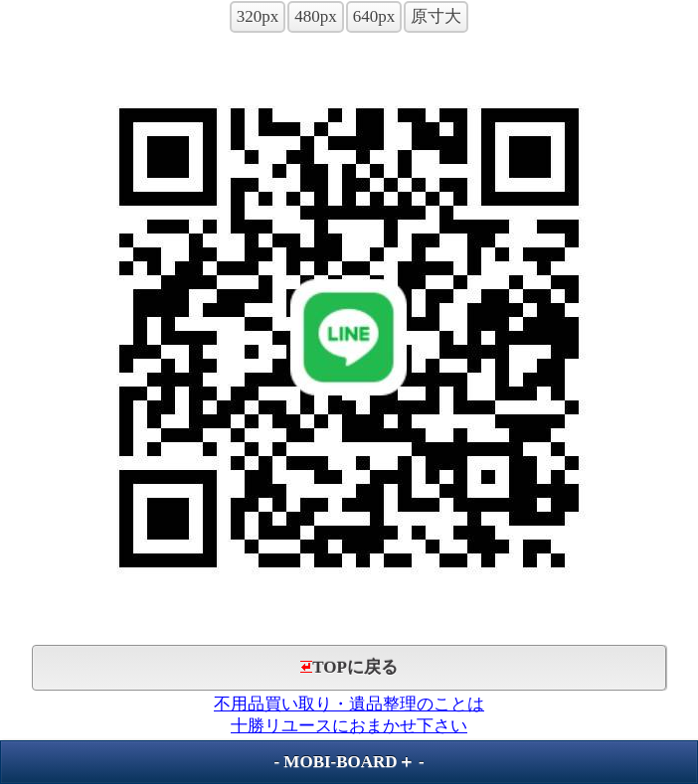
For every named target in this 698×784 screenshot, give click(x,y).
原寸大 (436, 16)
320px (258, 16)
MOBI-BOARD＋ (349, 762)
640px (374, 16)
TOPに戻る (349, 667)
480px (316, 16)
